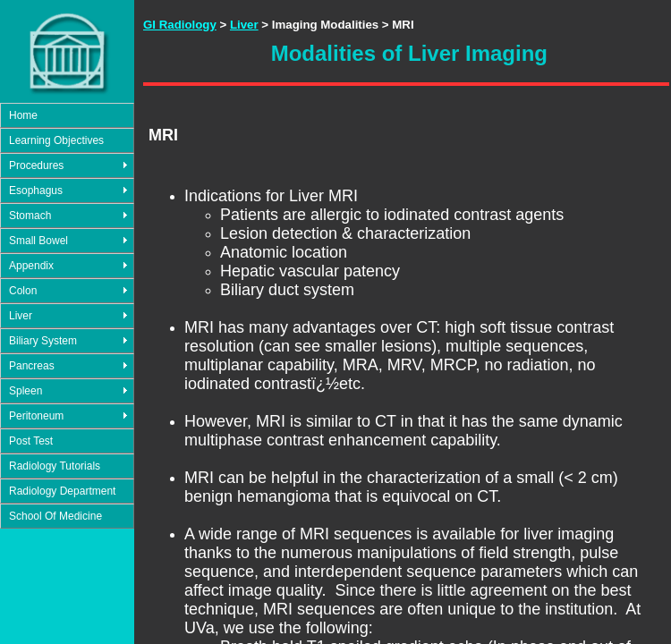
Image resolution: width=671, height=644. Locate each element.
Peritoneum (36, 416)
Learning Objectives (56, 140)
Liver (21, 316)
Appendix (31, 266)
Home (23, 115)
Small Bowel (38, 241)
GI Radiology (180, 25)
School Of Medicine (55, 516)
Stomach (30, 216)
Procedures (36, 165)
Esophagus (36, 191)
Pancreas (32, 366)
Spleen (25, 391)
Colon (23, 291)
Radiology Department (62, 491)
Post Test (31, 441)
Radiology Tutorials (55, 466)
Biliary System (43, 341)
